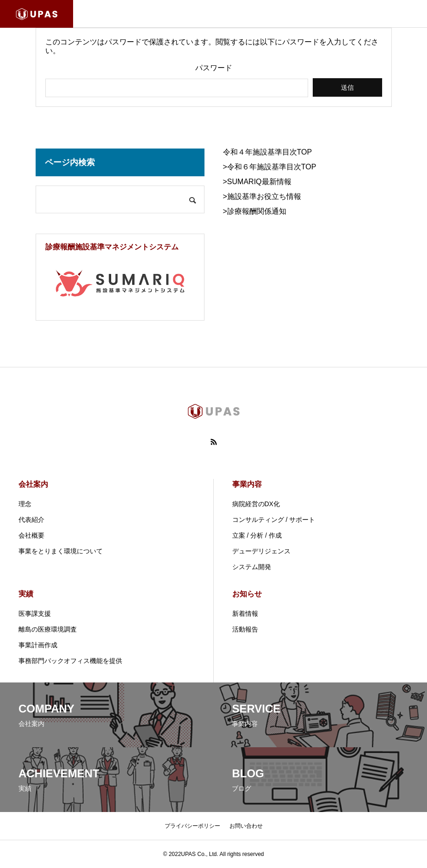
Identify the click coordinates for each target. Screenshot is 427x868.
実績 (26, 594)
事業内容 (247, 484)
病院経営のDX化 (256, 504)
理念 (25, 504)
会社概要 (31, 535)
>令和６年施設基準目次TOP (270, 167)
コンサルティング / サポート (274, 520)
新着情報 (245, 614)
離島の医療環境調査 (48, 629)
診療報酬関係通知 (257, 211)
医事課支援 (35, 614)
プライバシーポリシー (192, 826)
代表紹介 (31, 520)
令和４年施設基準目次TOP (268, 152)
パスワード (214, 68)
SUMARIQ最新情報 (259, 182)
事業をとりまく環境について (61, 551)
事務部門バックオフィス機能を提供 (70, 661)
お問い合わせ (246, 826)
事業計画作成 (38, 645)
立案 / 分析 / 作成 (257, 535)
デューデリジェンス (261, 551)
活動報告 (245, 629)
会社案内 (33, 484)
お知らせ (247, 594)
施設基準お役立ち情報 (264, 196)
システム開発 (252, 567)
